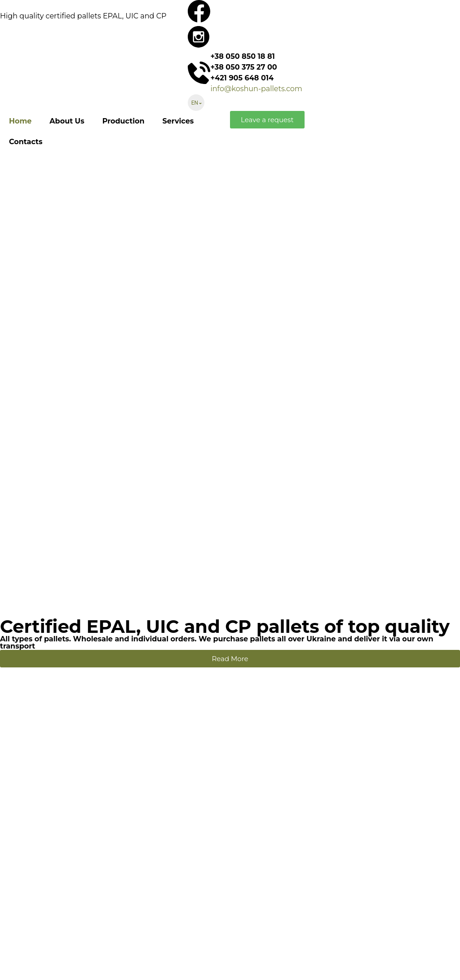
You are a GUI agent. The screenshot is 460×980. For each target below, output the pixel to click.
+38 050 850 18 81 (242, 56)
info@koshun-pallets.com (256, 89)
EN (195, 103)
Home (20, 121)
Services (178, 121)
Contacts (26, 142)
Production (124, 121)
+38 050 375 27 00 (243, 67)
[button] (267, 120)
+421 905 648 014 (242, 78)
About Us (67, 121)
